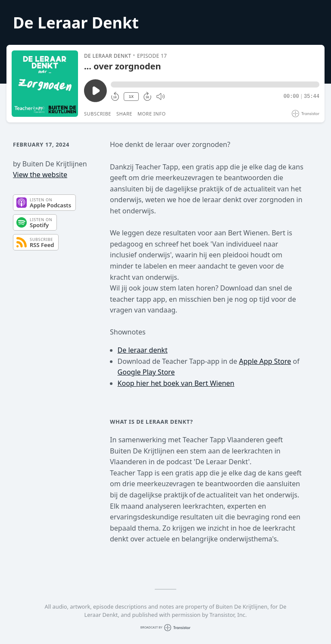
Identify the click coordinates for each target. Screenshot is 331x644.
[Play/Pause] (45, 84)
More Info (152, 114)
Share (124, 114)
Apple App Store (265, 361)
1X (131, 97)
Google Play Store (146, 372)
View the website (40, 175)
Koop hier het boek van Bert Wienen (176, 383)
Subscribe (98, 114)
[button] (215, 84)
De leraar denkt (143, 350)
